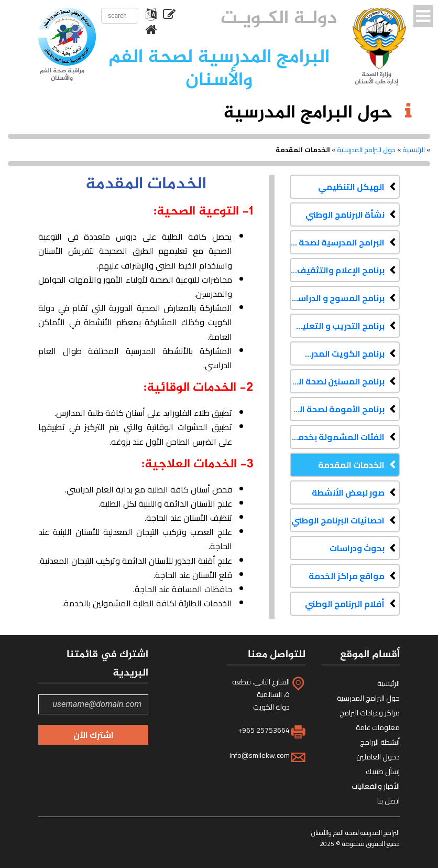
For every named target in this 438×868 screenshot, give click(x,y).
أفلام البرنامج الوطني (345, 604)
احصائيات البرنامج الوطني (338, 520)
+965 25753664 (264, 730)
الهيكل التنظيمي (351, 187)
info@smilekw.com (260, 755)
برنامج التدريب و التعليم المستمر (337, 326)
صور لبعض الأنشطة (348, 492)
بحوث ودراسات (357, 548)
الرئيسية (414, 149)
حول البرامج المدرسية (366, 149)
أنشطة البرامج (380, 742)
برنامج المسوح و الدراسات (337, 298)
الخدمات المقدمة (351, 465)
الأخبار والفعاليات (376, 786)
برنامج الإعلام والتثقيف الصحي (337, 270)
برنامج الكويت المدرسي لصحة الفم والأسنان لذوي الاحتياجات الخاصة (337, 353)
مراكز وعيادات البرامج (370, 713)
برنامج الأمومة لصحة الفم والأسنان (337, 409)
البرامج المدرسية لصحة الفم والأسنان (337, 242)
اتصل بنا (388, 801)
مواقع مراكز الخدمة (347, 576)
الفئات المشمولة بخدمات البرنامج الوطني (337, 437)
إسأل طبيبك (383, 771)
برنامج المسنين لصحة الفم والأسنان (337, 381)
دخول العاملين (378, 757)
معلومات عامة (378, 727)
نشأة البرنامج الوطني (345, 215)
